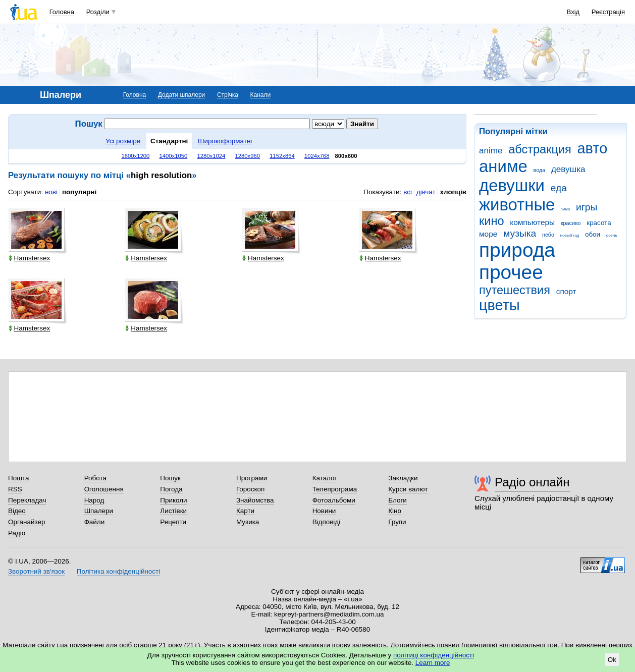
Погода (171, 489)
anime (491, 151)
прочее (511, 272)
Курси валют (408, 489)
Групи (397, 522)
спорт (566, 291)
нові (51, 192)
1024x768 (317, 156)
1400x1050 (173, 156)
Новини (324, 511)
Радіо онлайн (532, 482)
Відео (17, 511)
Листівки (173, 511)
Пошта (18, 478)
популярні (79, 192)
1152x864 (282, 156)
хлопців (453, 192)
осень (612, 235)
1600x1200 (136, 156)
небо (548, 235)
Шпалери (99, 511)
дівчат (426, 192)
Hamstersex (30, 258)
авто (593, 148)
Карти (245, 511)
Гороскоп (250, 489)
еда (559, 188)
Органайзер (27, 522)
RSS (15, 489)
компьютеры (532, 222)
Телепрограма (335, 489)
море (488, 234)
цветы (499, 305)
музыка (520, 233)
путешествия (515, 290)
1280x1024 (211, 156)
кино (492, 221)
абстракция (540, 149)
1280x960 (247, 156)
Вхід (573, 12)
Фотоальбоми (334, 500)
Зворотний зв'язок (36, 571)
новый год (570, 235)
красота (599, 223)
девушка (568, 169)
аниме (503, 166)
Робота (95, 478)
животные (517, 205)
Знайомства (255, 500)
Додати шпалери (181, 95)
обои (593, 234)
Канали (261, 95)
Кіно (395, 511)
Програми (252, 478)
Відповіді (327, 522)
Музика (248, 522)
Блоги (398, 500)
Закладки (403, 478)
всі (408, 192)
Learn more (433, 663)
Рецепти (173, 522)
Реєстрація (608, 12)
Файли (95, 522)
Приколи (173, 500)
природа (517, 250)
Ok (612, 660)
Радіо (17, 533)
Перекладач (27, 500)
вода (540, 170)
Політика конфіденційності (118, 571)
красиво (571, 223)
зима (565, 209)
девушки (512, 185)
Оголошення (104, 489)
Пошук (170, 478)
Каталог (325, 478)
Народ (94, 500)
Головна (62, 12)
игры (587, 207)
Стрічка (228, 95)
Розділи (98, 12)
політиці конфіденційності (434, 655)
